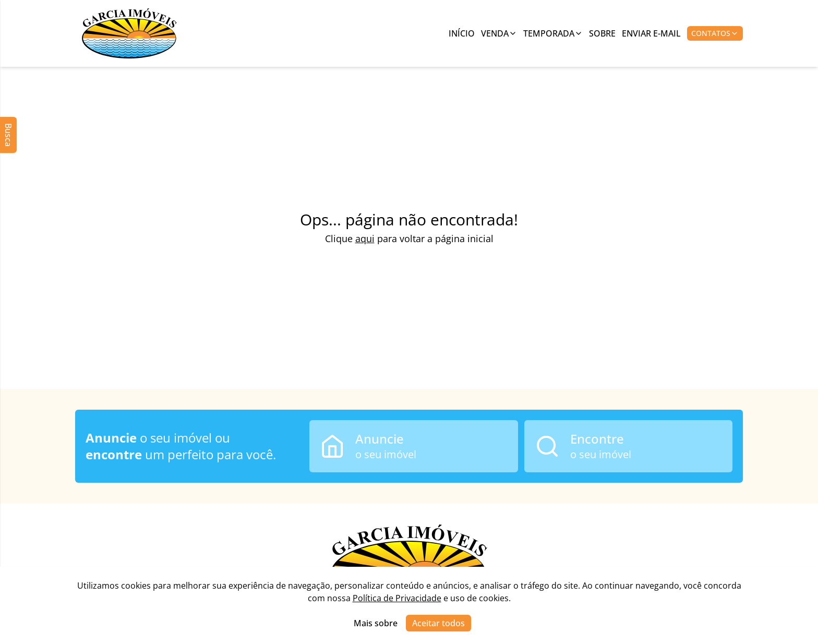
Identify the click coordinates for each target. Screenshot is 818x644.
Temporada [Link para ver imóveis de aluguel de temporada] (553, 33)
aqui (365, 238)
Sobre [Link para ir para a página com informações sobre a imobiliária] (602, 33)
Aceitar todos (438, 623)
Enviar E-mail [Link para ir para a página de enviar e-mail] (651, 33)
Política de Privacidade (397, 598)
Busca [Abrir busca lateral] (8, 135)
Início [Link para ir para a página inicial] (462, 33)
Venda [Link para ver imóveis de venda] (499, 33)
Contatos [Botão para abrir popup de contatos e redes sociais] (715, 33)
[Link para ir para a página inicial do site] (129, 33)
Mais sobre (376, 623)
